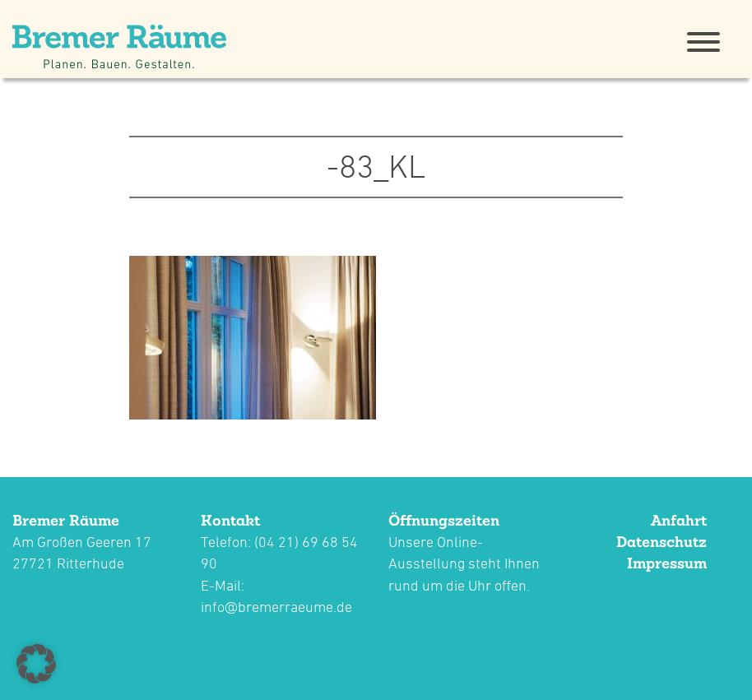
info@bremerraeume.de (276, 607)
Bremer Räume (66, 520)
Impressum (667, 563)
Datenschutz (661, 542)
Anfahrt (679, 520)
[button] (36, 664)
